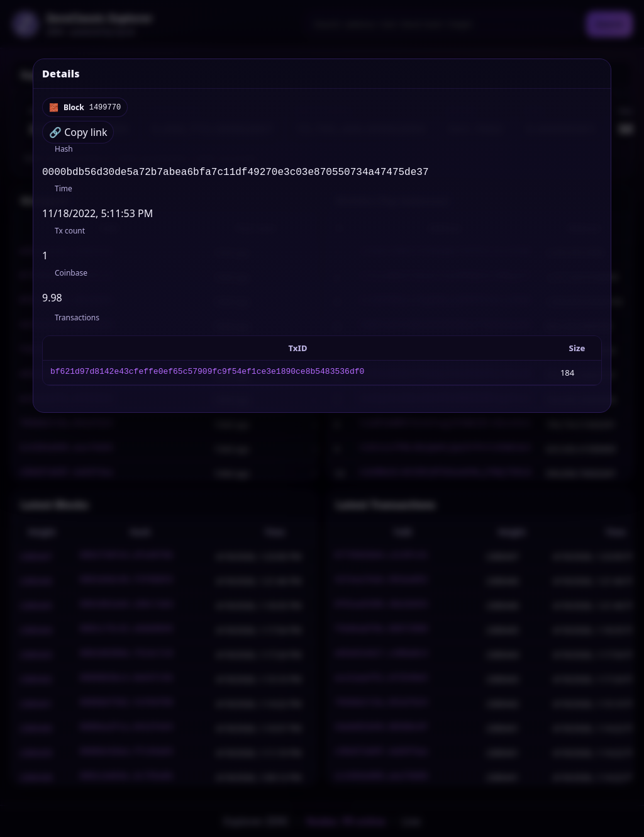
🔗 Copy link (78, 132)
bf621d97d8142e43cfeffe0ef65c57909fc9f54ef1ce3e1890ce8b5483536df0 (207, 375)
